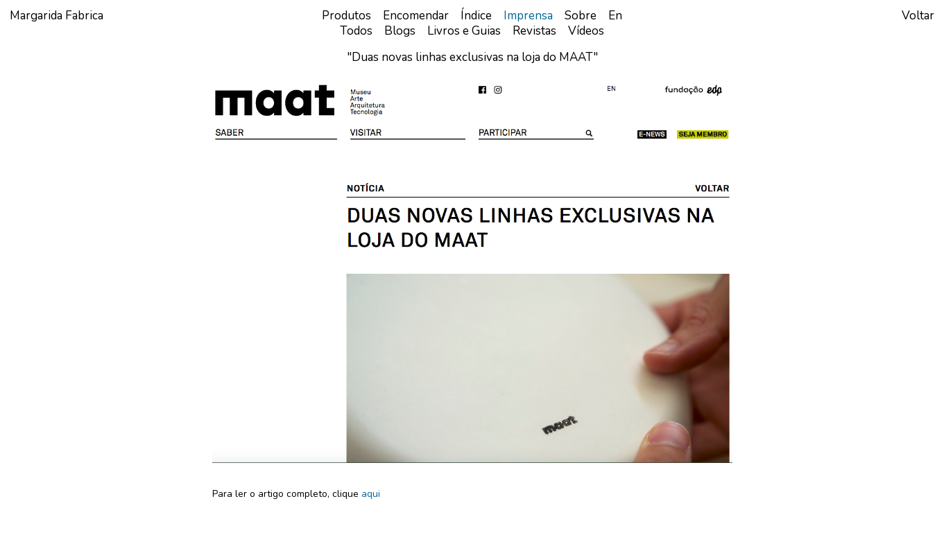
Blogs (400, 31)
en (615, 16)
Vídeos (586, 31)
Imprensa (528, 16)
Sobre (581, 16)
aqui (371, 494)
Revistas (534, 31)
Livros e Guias (464, 31)
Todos (356, 31)
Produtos (346, 16)
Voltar (918, 16)
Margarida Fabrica (57, 16)
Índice (476, 16)
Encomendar (416, 16)
